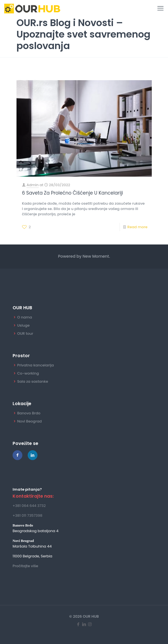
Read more (137, 227)
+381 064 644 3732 (29, 506)
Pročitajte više (25, 566)
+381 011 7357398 (27, 515)
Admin (33, 185)
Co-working (28, 373)
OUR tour (25, 333)
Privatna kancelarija (35, 365)
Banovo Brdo (29, 413)
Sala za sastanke (33, 381)
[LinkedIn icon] (84, 624)
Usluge (23, 325)
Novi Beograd (29, 421)
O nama (24, 317)
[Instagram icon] (90, 624)
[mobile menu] (160, 8)
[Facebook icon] (78, 624)
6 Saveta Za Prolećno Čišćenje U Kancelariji (73, 193)
